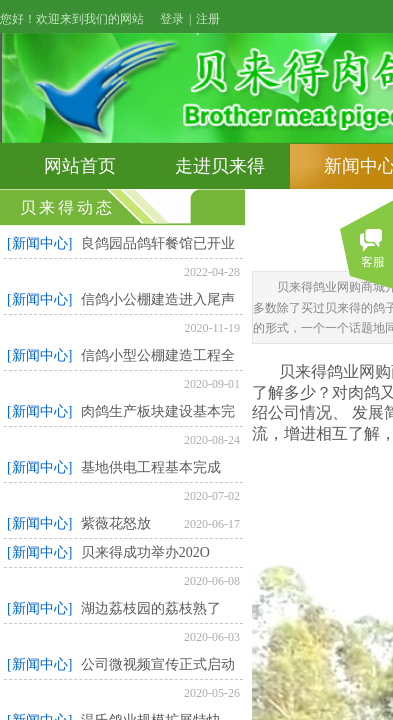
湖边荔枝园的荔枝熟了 (151, 608)
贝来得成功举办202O (145, 552)
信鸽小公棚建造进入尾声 (158, 299)
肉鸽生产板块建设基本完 (158, 411)
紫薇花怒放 (116, 523)
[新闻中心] (39, 243)
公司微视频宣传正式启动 (158, 664)
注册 (208, 19)
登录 (172, 19)
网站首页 (80, 166)
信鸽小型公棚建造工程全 (158, 355)
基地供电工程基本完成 (151, 467)
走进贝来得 (220, 166)
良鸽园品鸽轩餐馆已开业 (158, 243)
